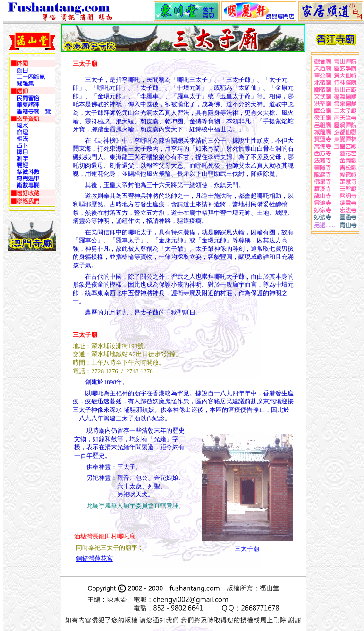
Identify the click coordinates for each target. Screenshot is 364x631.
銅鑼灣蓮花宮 (94, 559)
